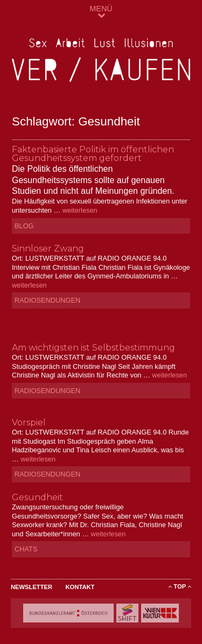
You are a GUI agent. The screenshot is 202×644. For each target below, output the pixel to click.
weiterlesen (80, 210)
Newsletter (32, 587)
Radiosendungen (47, 300)
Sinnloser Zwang (48, 248)
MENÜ (101, 12)
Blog (24, 226)
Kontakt (80, 587)
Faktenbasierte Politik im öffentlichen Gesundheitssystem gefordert (93, 154)
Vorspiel (29, 422)
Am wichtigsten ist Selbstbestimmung (93, 348)
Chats (26, 549)
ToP (180, 586)
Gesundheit (37, 497)
